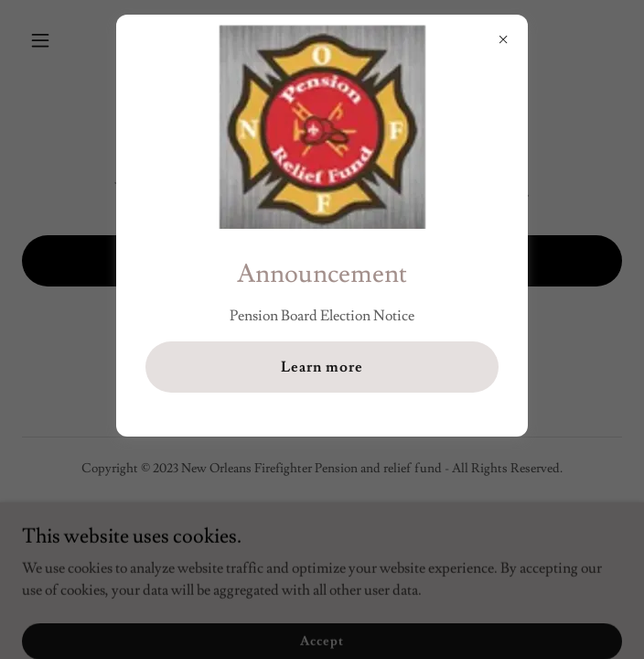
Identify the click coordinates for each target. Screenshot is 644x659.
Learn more (322, 367)
